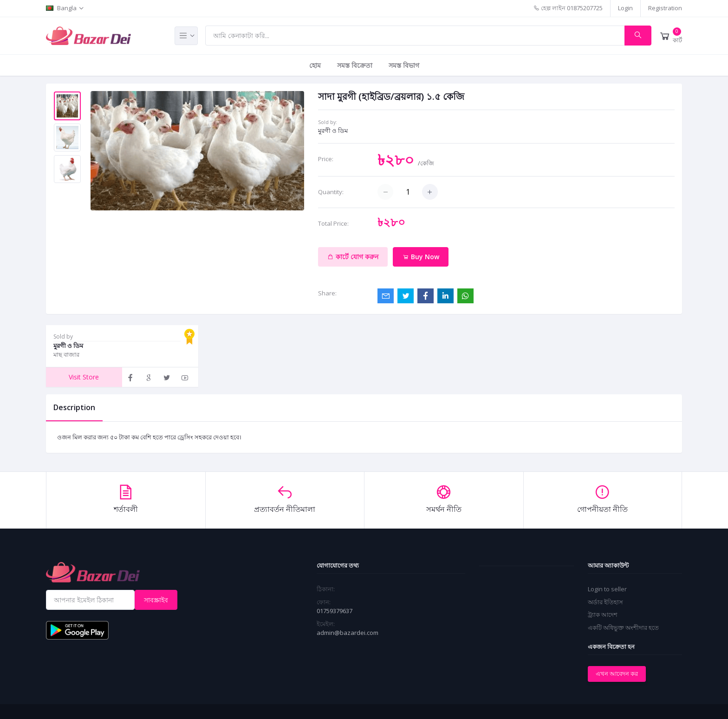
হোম (315, 65)
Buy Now (421, 257)
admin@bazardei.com (348, 633)
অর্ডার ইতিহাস (605, 602)
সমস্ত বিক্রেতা (355, 65)
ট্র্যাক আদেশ (603, 614)
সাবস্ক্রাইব (156, 600)
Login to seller (607, 589)
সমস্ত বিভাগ (404, 65)
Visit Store (84, 377)
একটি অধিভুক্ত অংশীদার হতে (623, 627)
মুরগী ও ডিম (333, 131)
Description (74, 407)
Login (625, 8)
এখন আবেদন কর (617, 673)
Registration (665, 8)
